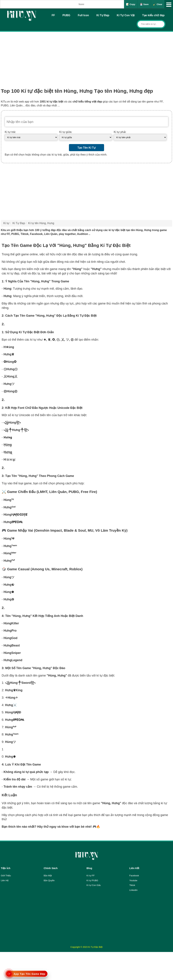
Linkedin (133, 890)
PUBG (66, 15)
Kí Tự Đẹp (103, 15)
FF (53, 15)
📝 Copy (131, 4)
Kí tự (6, 223)
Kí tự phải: (120, 132)
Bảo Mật (48, 876)
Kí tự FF (91, 876)
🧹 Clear (158, 4)
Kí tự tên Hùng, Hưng (41, 223)
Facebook (134, 876)
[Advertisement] (86, 57)
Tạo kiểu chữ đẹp (153, 15)
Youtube (133, 880)
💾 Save (144, 4)
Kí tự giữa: (66, 132)
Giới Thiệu (6, 876)
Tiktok (132, 885)
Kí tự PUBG (92, 880)
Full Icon (83, 15)
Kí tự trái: (10, 132)
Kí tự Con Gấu (94, 885)
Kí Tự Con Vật (126, 15)
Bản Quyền (49, 880)
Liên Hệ (5, 880)
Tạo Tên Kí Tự (86, 148)
